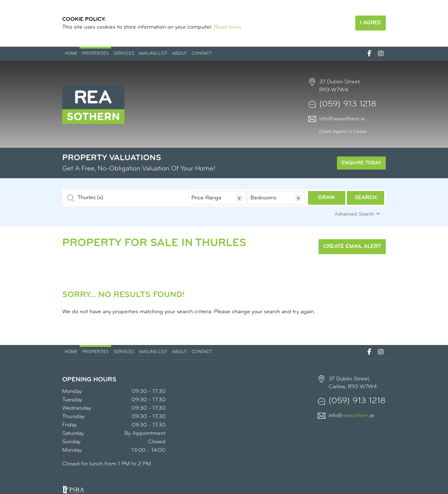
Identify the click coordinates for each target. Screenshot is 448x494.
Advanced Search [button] (358, 214)
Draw (327, 198)
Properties (96, 54)
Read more (228, 27)
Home (71, 54)
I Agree (371, 23)
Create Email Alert (352, 247)
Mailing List (153, 54)
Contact (202, 54)
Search (366, 198)
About (180, 54)
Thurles (90, 198)
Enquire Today (361, 163)
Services (124, 54)
